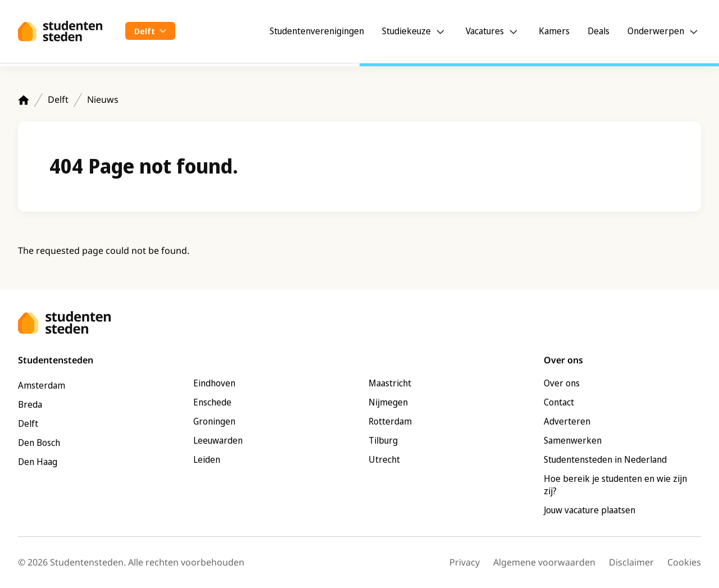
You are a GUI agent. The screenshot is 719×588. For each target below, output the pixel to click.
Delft (58, 99)
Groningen (214, 421)
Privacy (465, 562)
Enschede (212, 402)
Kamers (554, 31)
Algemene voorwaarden (544, 562)
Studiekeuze (406, 31)
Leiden (207, 459)
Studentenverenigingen (317, 31)
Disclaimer (631, 562)
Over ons (562, 383)
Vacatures (485, 31)
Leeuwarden (218, 440)
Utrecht (384, 459)
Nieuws (103, 99)
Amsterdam (42, 385)
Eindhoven (214, 383)
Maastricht (390, 383)
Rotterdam (390, 421)
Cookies (684, 562)
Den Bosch (39, 443)
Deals (599, 31)
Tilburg (383, 440)
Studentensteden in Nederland (605, 459)
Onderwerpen (656, 31)
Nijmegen (388, 402)
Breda (30, 404)
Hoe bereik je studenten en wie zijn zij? (615, 485)
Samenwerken (573, 440)
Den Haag (38, 462)
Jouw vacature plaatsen (590, 510)
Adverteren (567, 421)
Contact (559, 402)
